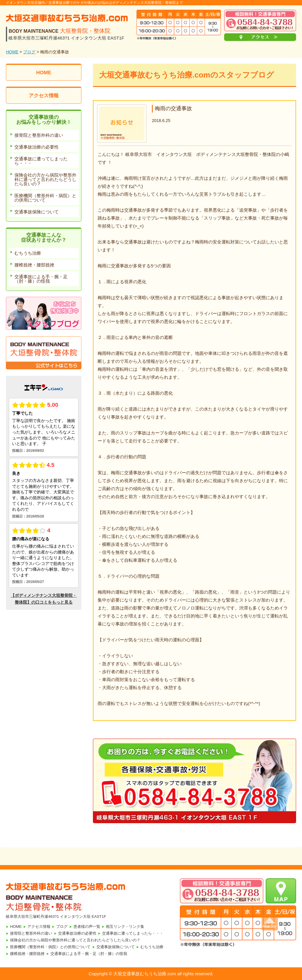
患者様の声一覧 (87, 927)
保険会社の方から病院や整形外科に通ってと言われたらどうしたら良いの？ (75, 940)
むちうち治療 (152, 947)
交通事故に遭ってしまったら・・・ (133, 933)
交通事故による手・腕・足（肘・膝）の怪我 (89, 954)
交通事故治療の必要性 (77, 933)
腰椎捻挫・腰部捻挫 (27, 954)
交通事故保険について (116, 947)
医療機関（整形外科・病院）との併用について (50, 947)
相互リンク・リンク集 (125, 927)
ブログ (29, 52)
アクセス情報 (44, 96)
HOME (12, 52)
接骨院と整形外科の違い (31, 933)
